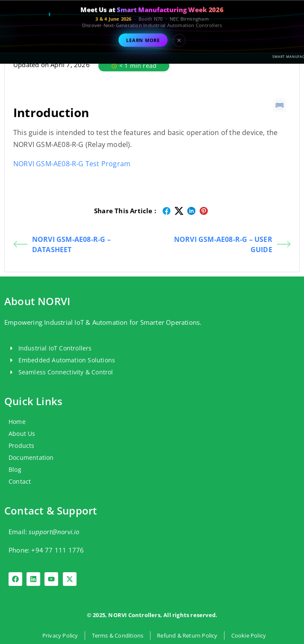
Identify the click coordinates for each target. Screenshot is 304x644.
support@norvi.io (54, 532)
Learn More (143, 46)
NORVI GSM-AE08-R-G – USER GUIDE (232, 244)
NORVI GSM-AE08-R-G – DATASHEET (62, 244)
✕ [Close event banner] (179, 46)
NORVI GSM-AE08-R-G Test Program (72, 164)
